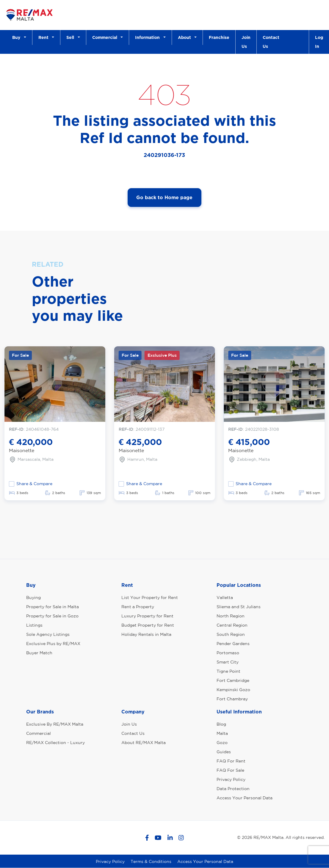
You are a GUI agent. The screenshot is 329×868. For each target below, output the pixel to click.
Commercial (39, 733)
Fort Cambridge (233, 680)
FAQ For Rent (231, 761)
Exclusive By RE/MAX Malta (55, 724)
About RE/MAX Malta (144, 743)
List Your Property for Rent (150, 597)
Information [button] (149, 37)
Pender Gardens (233, 644)
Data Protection (233, 789)
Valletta (225, 597)
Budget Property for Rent (148, 625)
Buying (33, 597)
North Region (231, 616)
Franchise (219, 37)
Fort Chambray (232, 699)
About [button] (186, 37)
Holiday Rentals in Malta (146, 634)
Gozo (222, 743)
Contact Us (271, 42)
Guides (224, 752)
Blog (221, 724)
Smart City (228, 662)
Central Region (232, 625)
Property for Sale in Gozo (52, 616)
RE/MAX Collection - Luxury (55, 743)
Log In (319, 42)
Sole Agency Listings (48, 634)
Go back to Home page (164, 197)
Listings (34, 625)
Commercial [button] (106, 37)
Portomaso (228, 653)
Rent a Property (138, 607)
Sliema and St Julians (239, 607)
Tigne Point (228, 671)
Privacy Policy (231, 779)
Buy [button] (17, 37)
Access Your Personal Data (245, 798)
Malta (222, 733)
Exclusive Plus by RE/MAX (53, 644)
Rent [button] (45, 37)
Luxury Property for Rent (147, 616)
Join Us (246, 42)
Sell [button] (71, 37)
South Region (231, 634)
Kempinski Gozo (233, 690)
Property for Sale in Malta (53, 607)
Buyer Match (39, 653)
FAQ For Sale (230, 770)
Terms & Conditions (151, 861)
